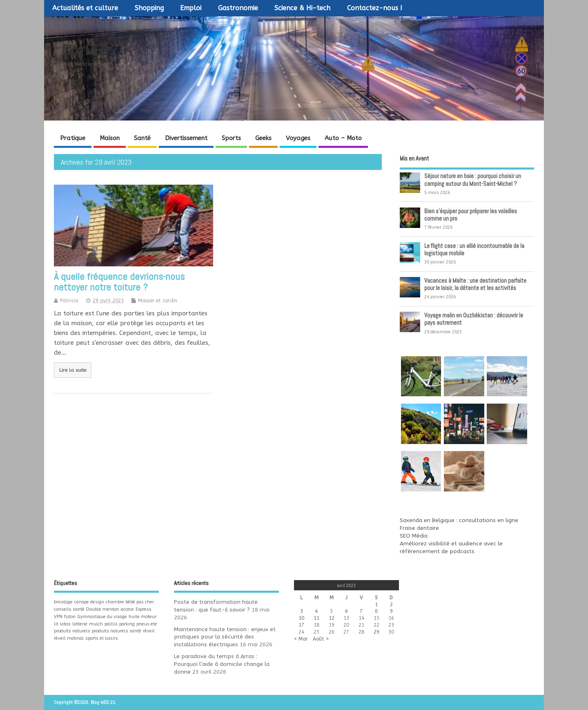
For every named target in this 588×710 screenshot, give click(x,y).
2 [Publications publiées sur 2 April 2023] (391, 605)
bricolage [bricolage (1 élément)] (63, 602)
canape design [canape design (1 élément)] (89, 602)
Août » (321, 639)
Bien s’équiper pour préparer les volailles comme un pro (471, 215)
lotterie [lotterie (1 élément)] (80, 624)
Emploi (191, 8)
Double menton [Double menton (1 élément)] (103, 609)
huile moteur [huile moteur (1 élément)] (143, 617)
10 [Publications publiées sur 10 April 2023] (301, 618)
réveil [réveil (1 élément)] (149, 631)
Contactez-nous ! (375, 8)
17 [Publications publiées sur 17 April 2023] (301, 625)
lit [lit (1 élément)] (56, 624)
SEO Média (414, 536)
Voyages (298, 138)
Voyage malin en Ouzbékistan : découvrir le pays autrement (474, 319)
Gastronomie (238, 8)
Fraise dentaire (419, 528)
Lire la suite (73, 370)
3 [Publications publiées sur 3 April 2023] (302, 611)
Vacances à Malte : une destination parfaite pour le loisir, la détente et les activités (475, 284)
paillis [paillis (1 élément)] (111, 624)
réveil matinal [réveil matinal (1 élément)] (69, 638)
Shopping (149, 8)
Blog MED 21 (92, 50)
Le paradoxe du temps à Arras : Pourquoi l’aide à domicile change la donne (222, 664)
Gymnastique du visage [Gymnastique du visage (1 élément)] (102, 617)
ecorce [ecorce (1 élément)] (127, 609)
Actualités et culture (85, 8)
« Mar (301, 639)
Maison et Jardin (158, 301)
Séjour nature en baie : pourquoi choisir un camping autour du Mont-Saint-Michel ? (473, 180)
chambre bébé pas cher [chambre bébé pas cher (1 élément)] (130, 602)
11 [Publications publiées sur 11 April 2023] (316, 618)
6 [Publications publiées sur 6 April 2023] (346, 611)
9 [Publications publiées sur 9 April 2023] (391, 611)
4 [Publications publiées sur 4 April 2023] (316, 611)
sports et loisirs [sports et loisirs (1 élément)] (102, 638)
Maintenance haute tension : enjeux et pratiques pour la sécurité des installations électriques (225, 637)
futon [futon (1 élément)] (70, 617)
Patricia (69, 301)
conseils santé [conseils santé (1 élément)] (69, 609)
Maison (110, 138)
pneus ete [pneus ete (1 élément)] (147, 624)
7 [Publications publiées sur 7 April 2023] (361, 611)
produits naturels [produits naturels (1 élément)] (72, 631)
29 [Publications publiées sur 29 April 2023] (376, 632)
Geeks (263, 138)
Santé (142, 138)
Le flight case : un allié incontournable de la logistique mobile (474, 249)
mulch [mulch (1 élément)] (96, 624)
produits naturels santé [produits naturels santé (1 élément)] (117, 631)
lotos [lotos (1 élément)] (65, 624)
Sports (231, 138)
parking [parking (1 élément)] (127, 624)
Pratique (73, 138)
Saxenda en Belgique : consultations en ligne (459, 520)
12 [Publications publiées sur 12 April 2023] (332, 618)
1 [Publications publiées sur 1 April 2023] (376, 605)
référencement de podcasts (437, 551)
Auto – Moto (343, 138)
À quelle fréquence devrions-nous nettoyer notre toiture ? (119, 282)
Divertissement (186, 138)
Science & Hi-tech (302, 8)
